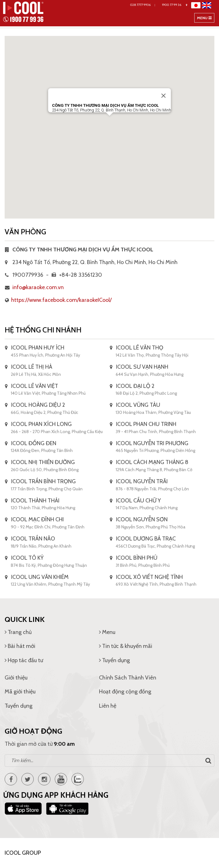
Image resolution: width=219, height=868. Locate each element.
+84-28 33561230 (77, 275)
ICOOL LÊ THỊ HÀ (32, 367)
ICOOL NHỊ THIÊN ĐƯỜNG (43, 462)
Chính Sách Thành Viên (128, 678)
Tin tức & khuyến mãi (126, 646)
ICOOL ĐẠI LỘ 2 (135, 386)
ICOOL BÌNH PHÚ (137, 558)
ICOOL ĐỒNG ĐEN (34, 443)
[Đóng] (164, 96)
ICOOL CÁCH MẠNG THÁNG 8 (152, 462)
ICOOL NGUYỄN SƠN (142, 519)
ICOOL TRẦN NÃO (33, 539)
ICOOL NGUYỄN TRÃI (142, 481)
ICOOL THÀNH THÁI (35, 501)
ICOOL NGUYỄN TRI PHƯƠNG (152, 443)
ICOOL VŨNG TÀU (138, 405)
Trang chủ (18, 632)
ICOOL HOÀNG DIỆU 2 (38, 405)
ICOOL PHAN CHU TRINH (146, 424)
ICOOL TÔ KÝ (27, 558)
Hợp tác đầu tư (24, 660)
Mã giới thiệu (20, 692)
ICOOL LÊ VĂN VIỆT (35, 386)
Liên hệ (108, 706)
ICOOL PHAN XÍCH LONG (41, 424)
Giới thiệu (16, 678)
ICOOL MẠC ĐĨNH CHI (37, 519)
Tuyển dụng (114, 660)
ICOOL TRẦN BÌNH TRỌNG (43, 481)
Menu (206, 19)
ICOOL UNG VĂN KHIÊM (40, 577)
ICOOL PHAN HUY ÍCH (38, 348)
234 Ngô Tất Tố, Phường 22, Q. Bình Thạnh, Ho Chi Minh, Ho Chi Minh (95, 262)
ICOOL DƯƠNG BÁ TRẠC (146, 539)
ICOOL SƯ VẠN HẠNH (142, 367)
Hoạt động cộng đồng (125, 692)
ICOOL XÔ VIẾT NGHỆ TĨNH (149, 577)
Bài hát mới (20, 646)
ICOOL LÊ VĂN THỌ (140, 348)
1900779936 (24, 275)
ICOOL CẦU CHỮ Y (138, 501)
